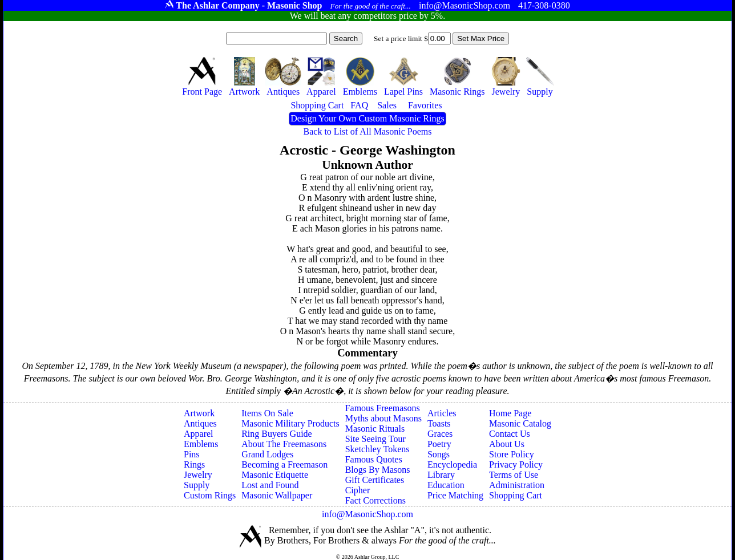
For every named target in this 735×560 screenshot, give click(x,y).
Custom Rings (210, 495)
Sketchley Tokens (377, 449)
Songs (439, 454)
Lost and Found (270, 485)
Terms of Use (514, 475)
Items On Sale (267, 413)
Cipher (358, 490)
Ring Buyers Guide (277, 434)
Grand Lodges (267, 454)
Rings (194, 464)
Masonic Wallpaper (277, 495)
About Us (507, 444)
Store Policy (512, 454)
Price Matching (455, 495)
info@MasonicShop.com (367, 514)
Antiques (200, 423)
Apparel (199, 434)
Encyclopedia (452, 464)
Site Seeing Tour (375, 439)
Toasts (439, 423)
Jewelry (198, 475)
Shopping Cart (516, 495)
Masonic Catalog (520, 423)
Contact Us (510, 434)
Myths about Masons (383, 418)
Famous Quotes (374, 459)
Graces (440, 434)
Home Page (510, 413)
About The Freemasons (284, 444)
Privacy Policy (516, 464)
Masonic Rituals (375, 429)
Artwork (199, 413)
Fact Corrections (375, 500)
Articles (442, 413)
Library (441, 475)
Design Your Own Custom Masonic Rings (367, 118)
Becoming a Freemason (284, 464)
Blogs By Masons (378, 470)
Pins (192, 454)
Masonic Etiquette (275, 475)
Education (446, 485)
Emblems (201, 444)
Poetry (439, 444)
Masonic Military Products (290, 423)
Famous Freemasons (383, 408)
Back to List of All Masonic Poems (368, 131)
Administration (517, 485)
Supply (197, 485)
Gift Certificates (375, 480)
